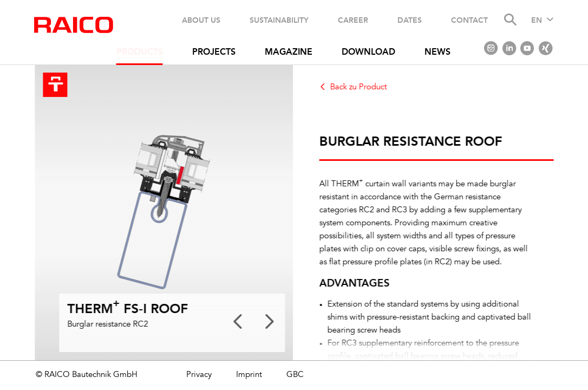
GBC (295, 375)
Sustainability (279, 20)
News (437, 53)
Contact (469, 20)
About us (201, 20)
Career (353, 20)
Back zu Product (362, 87)
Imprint (249, 375)
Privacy (199, 375)
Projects (214, 53)
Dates (410, 20)
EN (537, 21)
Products (140, 53)
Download (368, 53)
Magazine (289, 53)
